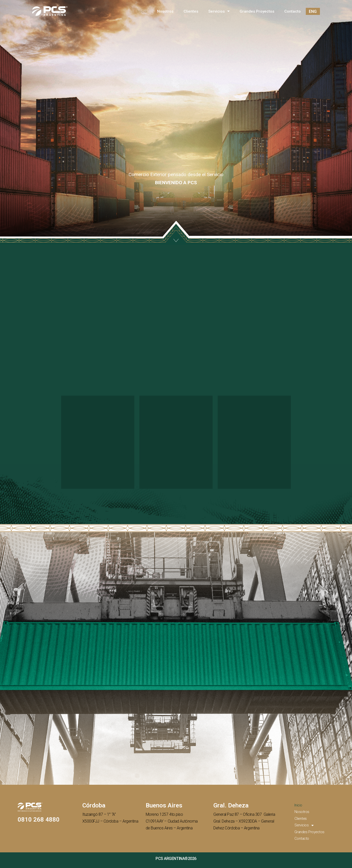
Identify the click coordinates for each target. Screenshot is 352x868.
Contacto (293, 11)
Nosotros (165, 11)
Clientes (191, 11)
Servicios (219, 11)
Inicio (142, 11)
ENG (313, 11)
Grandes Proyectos (257, 11)
